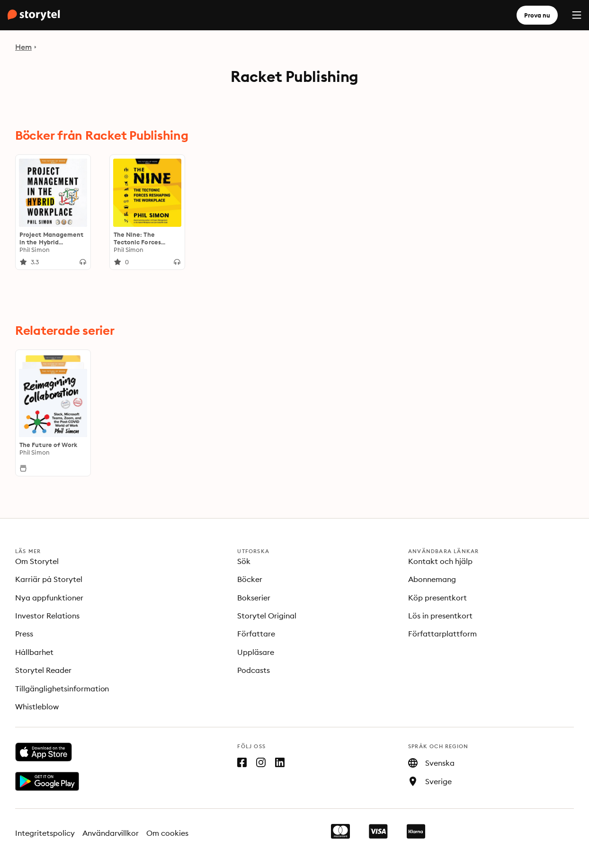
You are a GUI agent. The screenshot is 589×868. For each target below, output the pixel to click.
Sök (244, 561)
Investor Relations (47, 616)
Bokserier (254, 598)
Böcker (250, 579)
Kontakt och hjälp (440, 561)
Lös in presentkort (440, 616)
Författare (256, 634)
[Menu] (577, 15)
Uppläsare (256, 652)
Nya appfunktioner (49, 598)
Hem (23, 47)
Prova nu (537, 15)
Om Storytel (37, 561)
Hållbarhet (34, 652)
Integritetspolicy (45, 833)
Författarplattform (442, 634)
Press (24, 634)
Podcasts (254, 670)
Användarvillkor (111, 833)
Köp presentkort (437, 598)
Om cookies (167, 833)
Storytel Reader (43, 670)
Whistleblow (37, 707)
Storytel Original (267, 616)
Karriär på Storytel (49, 579)
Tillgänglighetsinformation (62, 689)
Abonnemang (432, 579)
